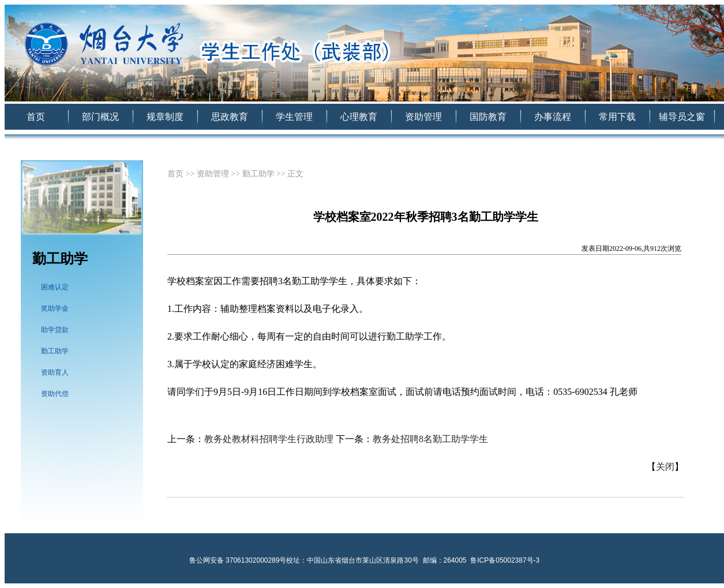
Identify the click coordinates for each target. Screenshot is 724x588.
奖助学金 (55, 308)
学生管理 (294, 117)
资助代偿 (55, 394)
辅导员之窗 (682, 117)
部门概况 (100, 117)
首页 (36, 117)
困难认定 (55, 287)
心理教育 (359, 117)
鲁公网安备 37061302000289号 (238, 560)
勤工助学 (55, 351)
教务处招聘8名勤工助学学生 (430, 439)
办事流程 (553, 117)
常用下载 (617, 117)
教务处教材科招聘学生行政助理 (269, 439)
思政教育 (230, 117)
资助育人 (55, 372)
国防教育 (488, 117)
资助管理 (423, 117)
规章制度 (165, 117)
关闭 (665, 467)
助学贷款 (55, 330)
